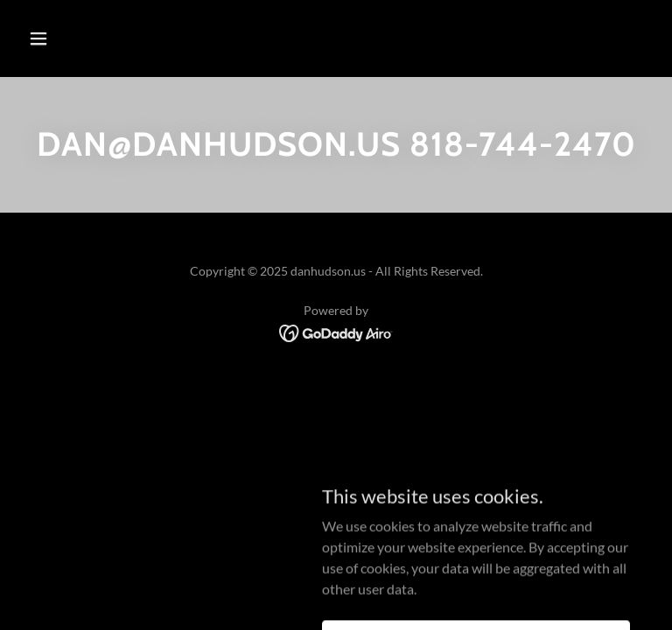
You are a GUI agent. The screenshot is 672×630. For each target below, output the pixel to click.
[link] (336, 331)
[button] (93, 38)
